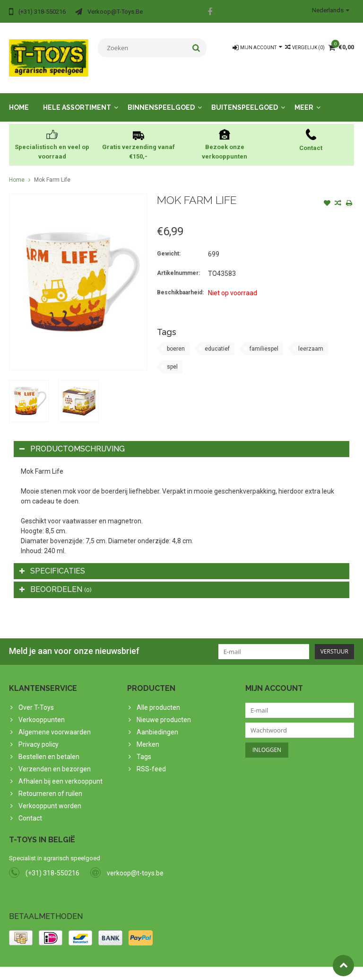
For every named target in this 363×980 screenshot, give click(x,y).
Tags (144, 747)
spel (172, 357)
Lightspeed (196, 969)
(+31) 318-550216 (52, 864)
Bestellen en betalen (49, 747)
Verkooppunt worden (50, 796)
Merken (148, 735)
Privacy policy (39, 735)
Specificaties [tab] (52, 561)
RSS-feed (151, 759)
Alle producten (158, 698)
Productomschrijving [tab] (72, 439)
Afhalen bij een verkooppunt (60, 772)
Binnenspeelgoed (161, 98)
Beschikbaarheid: (180, 283)
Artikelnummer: (178, 264)
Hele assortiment (77, 98)
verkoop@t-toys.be (135, 864)
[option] (29, 392)
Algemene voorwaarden (55, 723)
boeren (176, 339)
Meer (304, 98)
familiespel (264, 339)
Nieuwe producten (164, 710)
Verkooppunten (42, 710)
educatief (217, 339)
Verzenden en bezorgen (55, 759)
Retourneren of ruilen (50, 784)
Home (19, 98)
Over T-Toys (36, 698)
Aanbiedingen (157, 723)
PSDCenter (133, 969)
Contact (30, 809)
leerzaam (311, 339)
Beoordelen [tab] (56, 580)
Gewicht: (169, 244)
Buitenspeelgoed (245, 98)
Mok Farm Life (52, 170)
